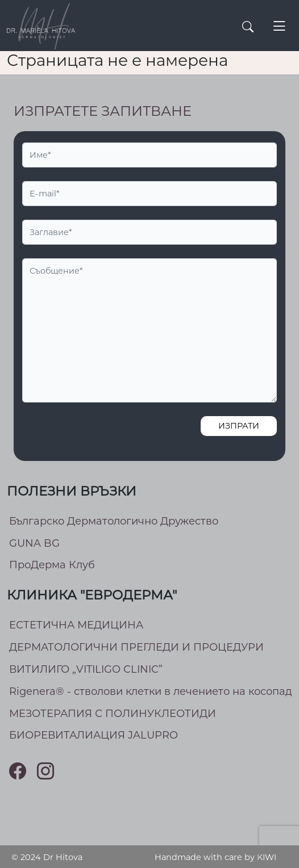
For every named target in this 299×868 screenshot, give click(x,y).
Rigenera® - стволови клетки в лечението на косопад (151, 691)
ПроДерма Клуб (52, 565)
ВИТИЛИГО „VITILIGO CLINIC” (86, 669)
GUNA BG (34, 543)
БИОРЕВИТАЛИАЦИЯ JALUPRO (94, 735)
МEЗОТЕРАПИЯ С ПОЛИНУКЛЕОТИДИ (113, 714)
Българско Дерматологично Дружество (114, 521)
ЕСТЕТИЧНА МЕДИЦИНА (76, 625)
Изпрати (239, 426)
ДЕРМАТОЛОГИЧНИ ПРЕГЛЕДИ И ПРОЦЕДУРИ (136, 647)
